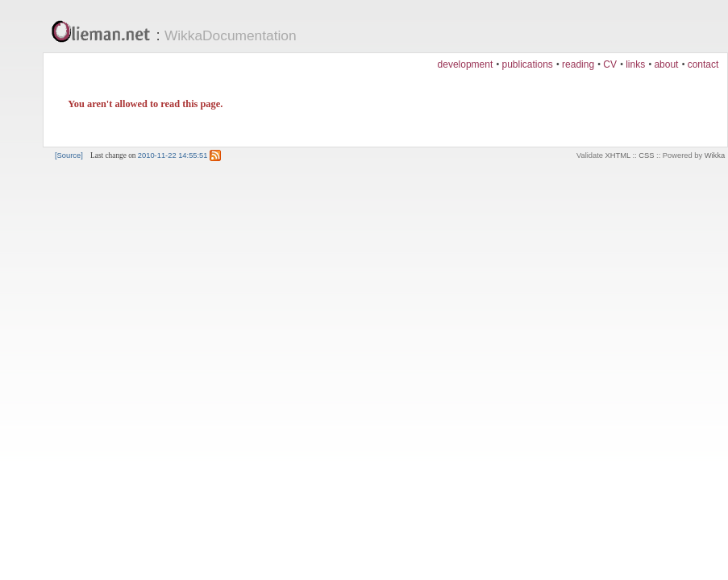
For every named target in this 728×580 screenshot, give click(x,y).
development (466, 64)
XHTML (618, 155)
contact (703, 64)
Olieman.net (105, 33)
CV (610, 64)
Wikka (715, 155)
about (666, 64)
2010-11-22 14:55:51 (173, 155)
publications (527, 64)
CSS (646, 155)
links (635, 64)
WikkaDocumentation (231, 35)
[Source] (69, 155)
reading (578, 64)
